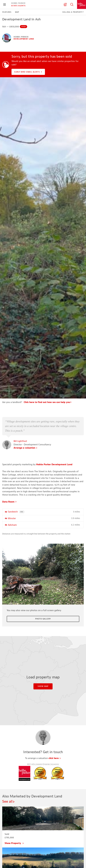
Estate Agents (18, 6)
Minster (12, 518)
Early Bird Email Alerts (28, 72)
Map (17, 12)
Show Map (43, 686)
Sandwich (13, 512)
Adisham (12, 525)
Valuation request (65, 4)
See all (9, 801)
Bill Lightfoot (20, 441)
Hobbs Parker (18, 3)
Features (7, 12)
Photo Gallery (43, 619)
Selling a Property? (73, 12)
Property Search (72, 4)
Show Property (14, 843)
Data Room (9, 502)
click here (55, 758)
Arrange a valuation (26, 448)
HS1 (23, 512)
